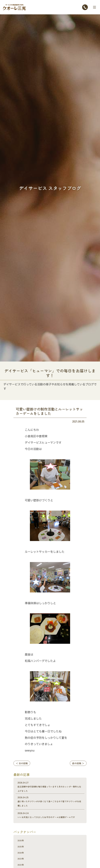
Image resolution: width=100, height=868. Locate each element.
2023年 (22, 863)
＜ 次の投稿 (22, 763)
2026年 (22, 844)
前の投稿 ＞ (78, 763)
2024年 (22, 857)
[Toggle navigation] (94, 7)
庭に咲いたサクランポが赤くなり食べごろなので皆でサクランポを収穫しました (50, 801)
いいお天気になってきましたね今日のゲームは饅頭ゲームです (50, 817)
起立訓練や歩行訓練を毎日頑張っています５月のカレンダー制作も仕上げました (50, 787)
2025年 (22, 850)
